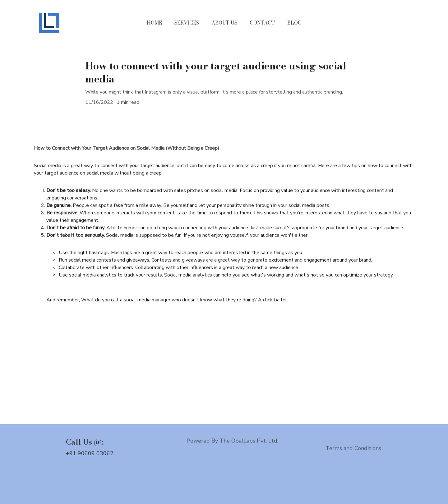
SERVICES (187, 23)
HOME (154, 23)
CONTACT (262, 23)
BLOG (294, 23)
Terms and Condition (352, 449)
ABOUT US (224, 23)
